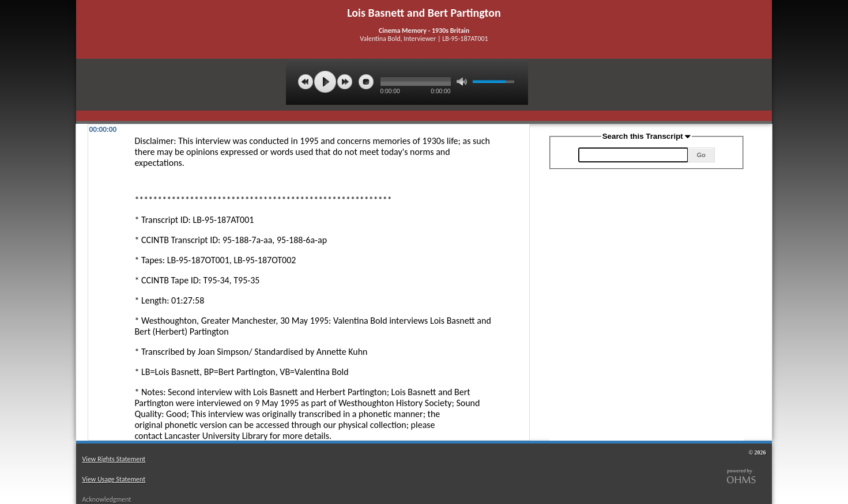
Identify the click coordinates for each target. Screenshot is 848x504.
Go (701, 155)
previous (306, 82)
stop (366, 82)
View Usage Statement (114, 479)
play (325, 82)
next (345, 82)
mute (462, 82)
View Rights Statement (114, 459)
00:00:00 (103, 129)
